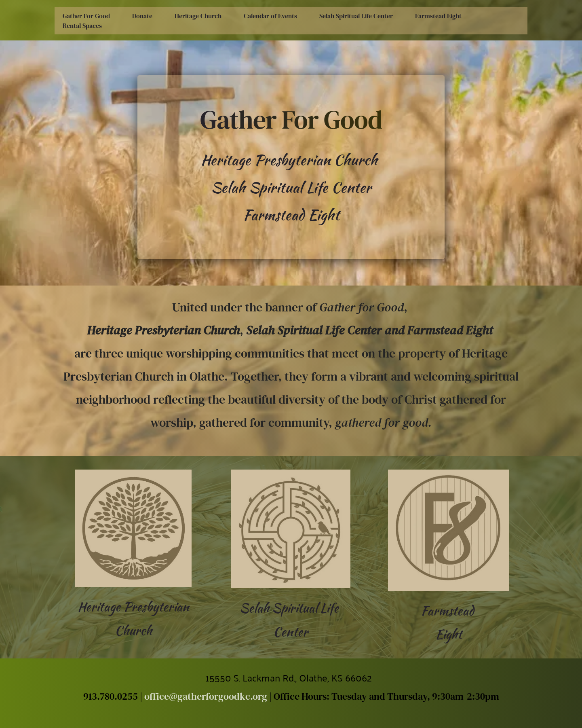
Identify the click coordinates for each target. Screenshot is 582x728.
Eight (449, 634)
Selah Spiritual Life (291, 608)
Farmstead (449, 611)
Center (291, 632)
